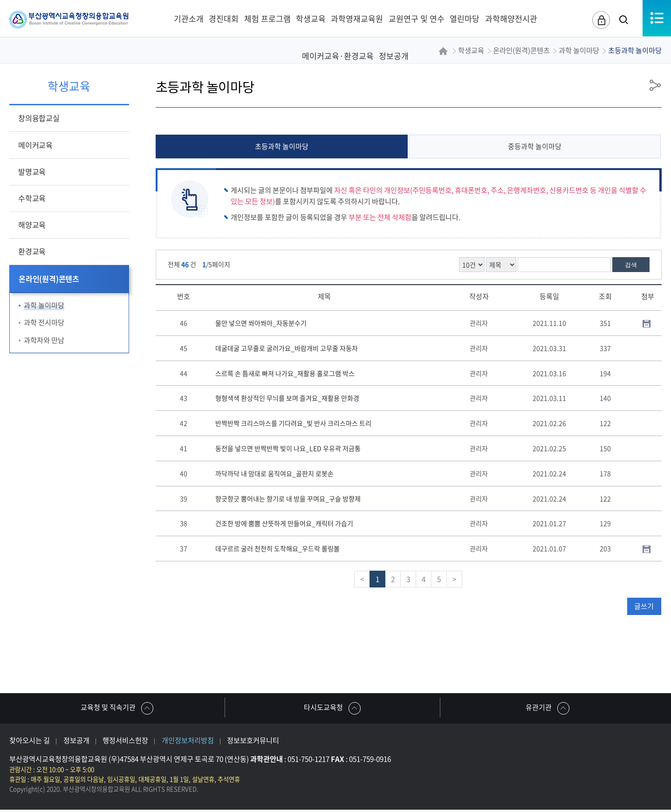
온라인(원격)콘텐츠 (49, 279)
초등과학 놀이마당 (282, 147)
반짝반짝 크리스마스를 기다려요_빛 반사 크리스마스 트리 (293, 423)
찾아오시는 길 (30, 742)
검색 (631, 265)
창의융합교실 (39, 118)
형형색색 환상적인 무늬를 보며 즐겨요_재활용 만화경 (287, 398)
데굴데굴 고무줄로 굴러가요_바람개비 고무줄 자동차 (287, 348)
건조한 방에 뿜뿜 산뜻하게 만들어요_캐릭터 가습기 (284, 524)
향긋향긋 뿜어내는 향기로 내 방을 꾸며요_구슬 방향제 (288, 498)
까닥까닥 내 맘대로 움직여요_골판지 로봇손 (274, 473)
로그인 (599, 21)
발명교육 (32, 171)
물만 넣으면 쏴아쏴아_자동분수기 (261, 323)
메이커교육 (35, 145)
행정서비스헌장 (125, 742)
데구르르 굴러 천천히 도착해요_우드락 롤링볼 (277, 549)
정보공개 (76, 742)
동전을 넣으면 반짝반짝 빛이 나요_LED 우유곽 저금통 (288, 449)
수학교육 (32, 198)
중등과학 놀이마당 (535, 147)
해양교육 (32, 225)
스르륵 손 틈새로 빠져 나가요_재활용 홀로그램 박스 (285, 373)
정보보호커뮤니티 (253, 742)
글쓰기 (644, 606)
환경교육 (32, 251)
